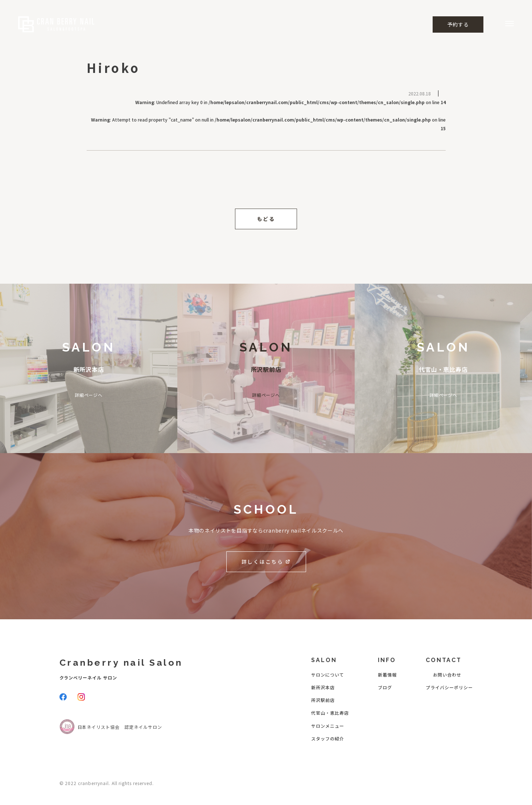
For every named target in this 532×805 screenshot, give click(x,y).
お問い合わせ (447, 675)
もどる (266, 219)
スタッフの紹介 (328, 738)
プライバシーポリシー (449, 687)
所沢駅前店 (323, 700)
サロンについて (328, 675)
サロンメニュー (328, 726)
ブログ (385, 687)
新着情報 (387, 675)
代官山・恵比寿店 (330, 713)
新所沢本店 (323, 687)
